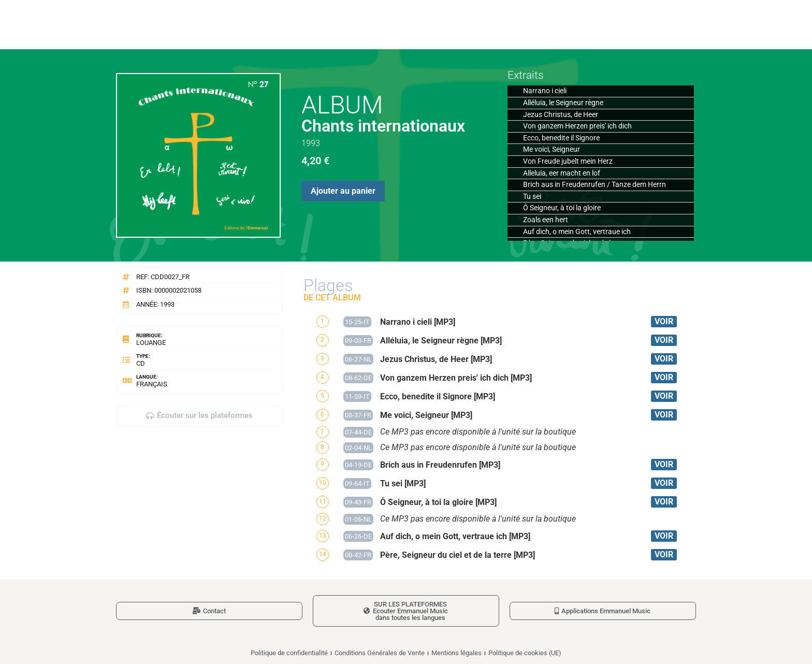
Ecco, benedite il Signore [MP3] (438, 396)
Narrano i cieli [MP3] (418, 322)
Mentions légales (456, 653)
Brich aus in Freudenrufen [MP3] (440, 465)
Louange (151, 343)
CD (141, 363)
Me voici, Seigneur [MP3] (426, 415)
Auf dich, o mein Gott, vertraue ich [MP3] (455, 536)
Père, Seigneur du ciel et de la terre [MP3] (458, 555)
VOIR (664, 321)
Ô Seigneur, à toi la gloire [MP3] (438, 502)
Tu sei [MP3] (403, 483)
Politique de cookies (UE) (525, 653)
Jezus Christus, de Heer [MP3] (436, 359)
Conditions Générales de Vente (380, 653)
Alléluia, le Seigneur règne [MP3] (441, 341)
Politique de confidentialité (289, 653)
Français (152, 384)
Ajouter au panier (343, 191)
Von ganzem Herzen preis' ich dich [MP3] (456, 378)
